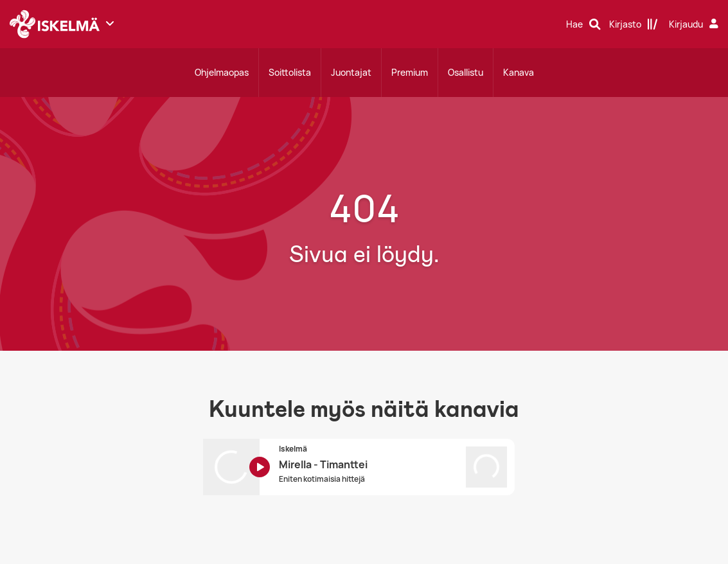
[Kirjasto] (634, 24)
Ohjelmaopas (222, 72)
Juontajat (351, 72)
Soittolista (290, 72)
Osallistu (466, 72)
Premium (410, 72)
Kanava (519, 72)
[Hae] (583, 24)
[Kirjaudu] (695, 24)
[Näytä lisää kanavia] (110, 23)
